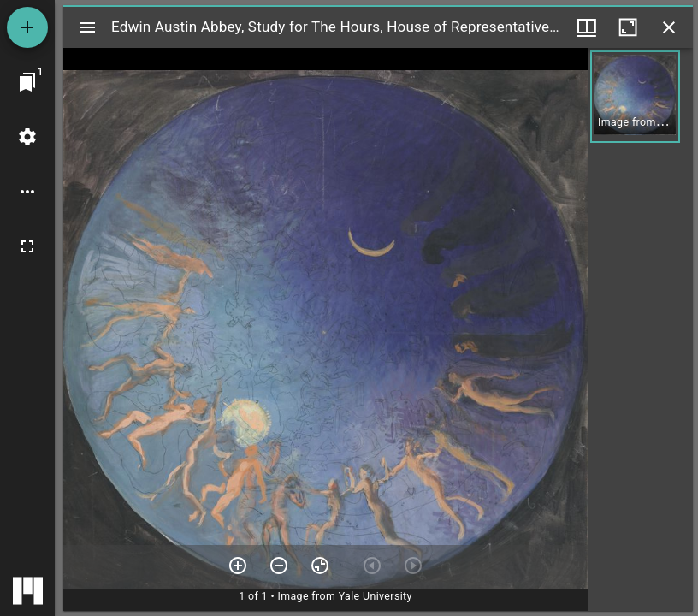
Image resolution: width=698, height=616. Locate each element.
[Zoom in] (238, 566)
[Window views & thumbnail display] (587, 27)
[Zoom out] (279, 566)
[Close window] (669, 27)
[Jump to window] (27, 82)
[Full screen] (27, 246)
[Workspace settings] (27, 137)
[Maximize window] (628, 27)
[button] (635, 97)
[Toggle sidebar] (87, 27)
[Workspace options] (27, 192)
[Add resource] (27, 27)
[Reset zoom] (320, 566)
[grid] (640, 329)
